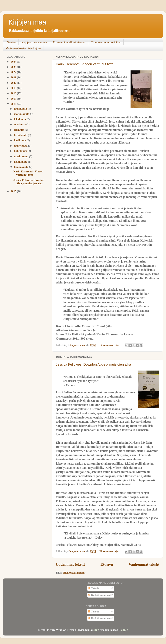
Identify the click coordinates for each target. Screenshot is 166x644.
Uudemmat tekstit (70, 564)
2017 (14, 99)
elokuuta (20, 130)
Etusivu (11, 42)
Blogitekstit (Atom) (74, 573)
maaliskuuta (22, 156)
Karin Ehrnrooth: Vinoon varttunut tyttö (85, 64)
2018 (14, 93)
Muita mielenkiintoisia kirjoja (23, 48)
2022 (14, 72)
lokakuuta (20, 119)
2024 (14, 62)
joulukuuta (21, 109)
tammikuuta (22, 167)
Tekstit (93, 588)
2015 (14, 191)
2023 (14, 67)
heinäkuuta (21, 135)
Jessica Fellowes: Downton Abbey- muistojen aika (93, 364)
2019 (14, 88)
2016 (14, 104)
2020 (14, 83)
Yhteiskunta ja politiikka (106, 42)
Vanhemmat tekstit (144, 564)
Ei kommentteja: (110, 345)
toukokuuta (21, 146)
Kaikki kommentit (100, 595)
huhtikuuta (21, 151)
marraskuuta (22, 114)
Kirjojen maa (27, 22)
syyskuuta (20, 124)
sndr (96, 630)
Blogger (123, 630)
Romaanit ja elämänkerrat (69, 42)
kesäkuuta (20, 140)
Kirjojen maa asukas (34, 42)
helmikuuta (21, 162)
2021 (14, 77)
